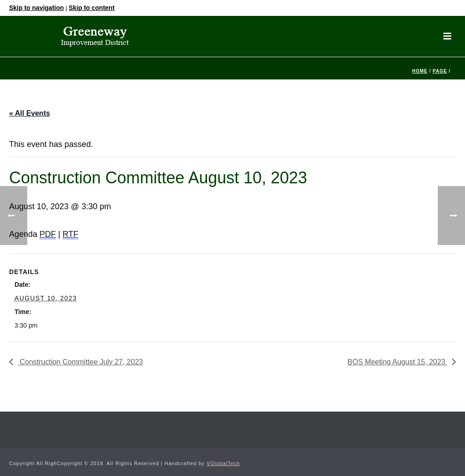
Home (420, 71)
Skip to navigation (37, 8)
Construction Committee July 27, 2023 (80, 362)
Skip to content (92, 8)
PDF (48, 234)
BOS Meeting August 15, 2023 (397, 362)
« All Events (30, 113)
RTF (71, 234)
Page (440, 71)
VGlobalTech (223, 463)
